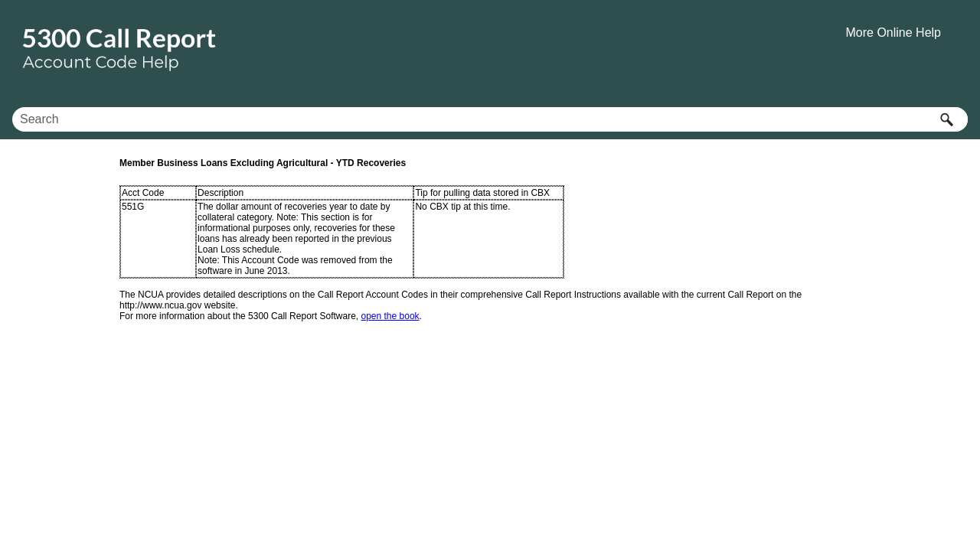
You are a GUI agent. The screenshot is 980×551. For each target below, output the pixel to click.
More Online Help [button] (894, 33)
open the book (390, 316)
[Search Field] (490, 119)
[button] (946, 119)
